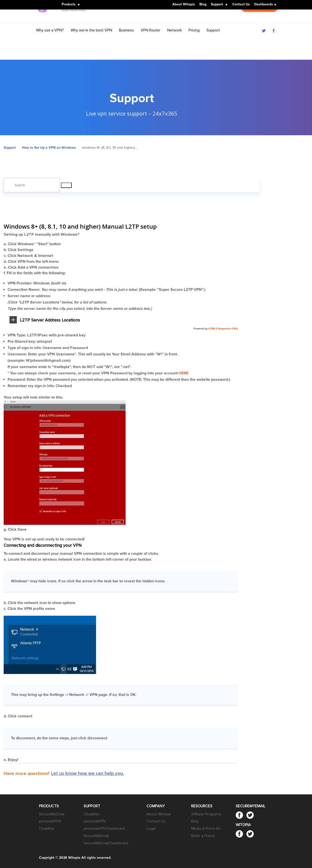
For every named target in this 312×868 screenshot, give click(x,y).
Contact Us (241, 5)
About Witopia (184, 5)
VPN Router (151, 40)
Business (126, 40)
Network (175, 40)
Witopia (44, 2)
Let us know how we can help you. (87, 773)
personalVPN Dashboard (104, 829)
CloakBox (47, 829)
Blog (203, 5)
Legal (151, 829)
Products (69, 5)
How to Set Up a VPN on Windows (49, 148)
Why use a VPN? (50, 40)
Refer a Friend (203, 836)
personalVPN (50, 821)
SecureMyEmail (52, 814)
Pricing (194, 40)
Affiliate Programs (206, 814)
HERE (184, 373)
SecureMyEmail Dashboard (106, 843)
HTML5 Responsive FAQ (223, 329)
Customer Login (259, 21)
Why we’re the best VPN (91, 40)
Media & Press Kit (206, 829)
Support (217, 5)
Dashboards (264, 5)
